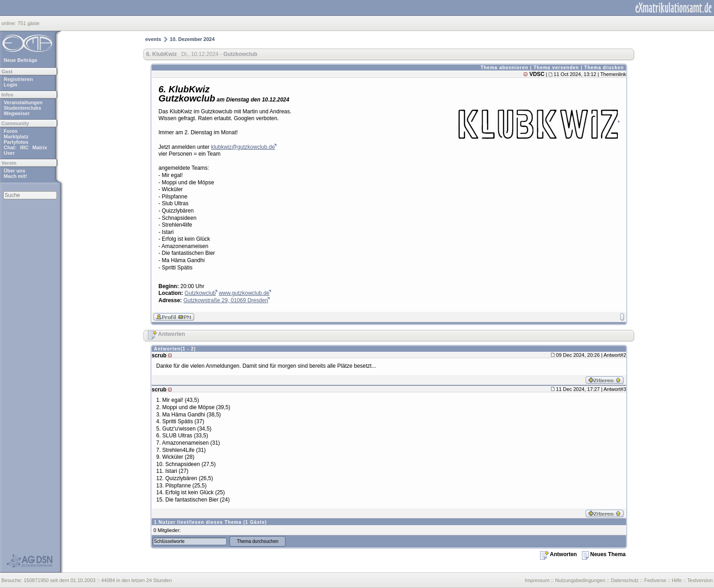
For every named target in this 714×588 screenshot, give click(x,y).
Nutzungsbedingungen (580, 580)
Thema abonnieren (504, 68)
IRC (24, 147)
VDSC (537, 74)
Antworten (166, 334)
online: (9, 23)
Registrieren (18, 79)
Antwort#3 (615, 389)
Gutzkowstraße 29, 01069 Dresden (226, 300)
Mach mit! (15, 176)
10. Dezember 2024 (192, 39)
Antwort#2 (615, 355)
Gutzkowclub (200, 293)
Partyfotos (16, 142)
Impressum (537, 580)
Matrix (40, 147)
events (153, 39)
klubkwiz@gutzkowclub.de (243, 147)
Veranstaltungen (23, 102)
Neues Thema (604, 554)
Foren (11, 131)
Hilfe (677, 580)
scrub (159, 355)
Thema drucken (604, 68)
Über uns (15, 171)
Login (10, 85)
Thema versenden (556, 68)
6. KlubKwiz (161, 54)
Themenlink (613, 74)
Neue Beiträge (20, 60)
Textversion (700, 580)
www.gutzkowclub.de (244, 293)
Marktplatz (16, 137)
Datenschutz (625, 580)
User (9, 153)
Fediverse (655, 580)
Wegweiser (17, 113)
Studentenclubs (23, 108)
